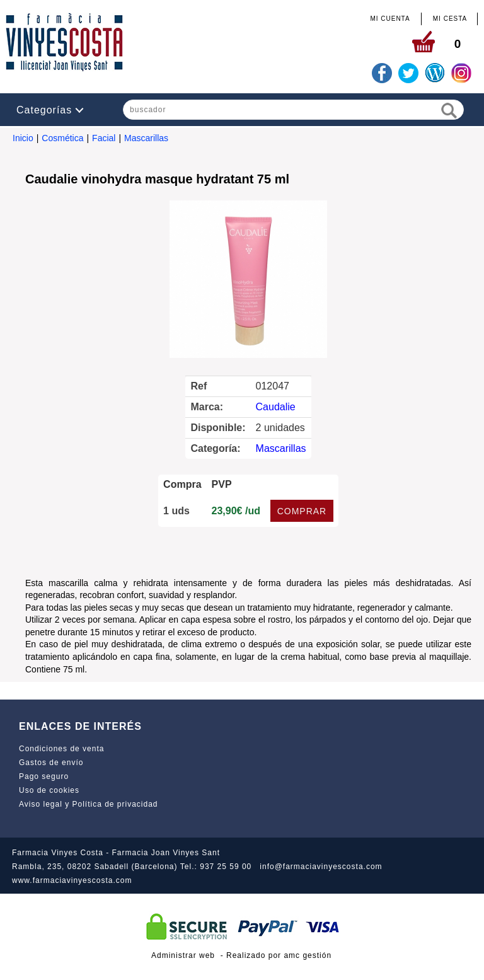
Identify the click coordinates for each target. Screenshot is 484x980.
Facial (104, 138)
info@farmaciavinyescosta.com (321, 867)
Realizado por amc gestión (279, 955)
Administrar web (183, 955)
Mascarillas (146, 138)
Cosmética (62, 138)
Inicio (23, 138)
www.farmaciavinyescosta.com (72, 880)
